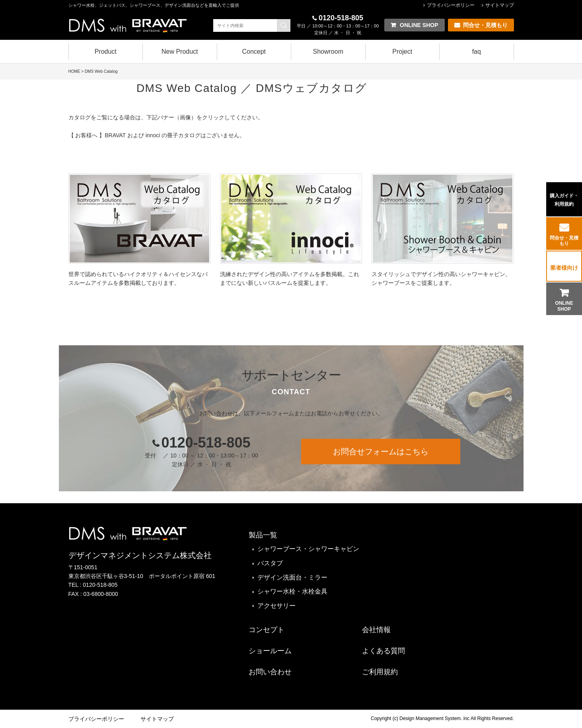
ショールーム (270, 651)
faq (477, 52)
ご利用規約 (380, 672)
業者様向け (564, 268)
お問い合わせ (270, 672)
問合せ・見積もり (564, 241)
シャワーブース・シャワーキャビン (308, 549)
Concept (254, 52)
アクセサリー (276, 606)
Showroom (328, 52)
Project (402, 52)
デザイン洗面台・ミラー (292, 577)
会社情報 (376, 630)
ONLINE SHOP (564, 306)
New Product (180, 52)
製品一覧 (263, 535)
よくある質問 (383, 651)
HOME (74, 71)
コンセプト (267, 630)
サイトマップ (500, 5)
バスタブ (270, 563)
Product (106, 52)
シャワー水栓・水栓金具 (292, 591)
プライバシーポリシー (451, 5)
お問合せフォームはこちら (381, 452)
